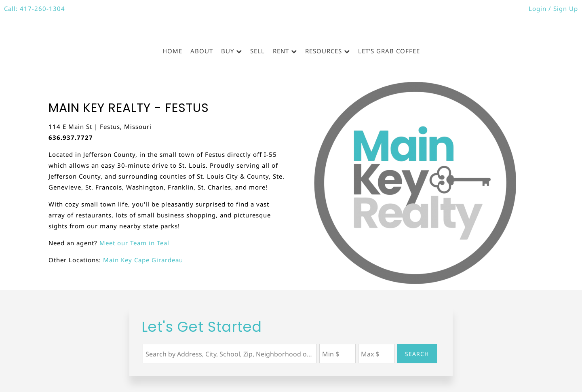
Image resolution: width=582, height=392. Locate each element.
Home (172, 51)
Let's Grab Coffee (389, 51)
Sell (257, 51)
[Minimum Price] (337, 354)
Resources (324, 51)
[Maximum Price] (376, 354)
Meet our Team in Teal (134, 243)
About (202, 51)
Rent (281, 51)
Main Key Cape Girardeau (143, 260)
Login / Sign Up (553, 8)
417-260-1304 (42, 8)
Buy (228, 51)
